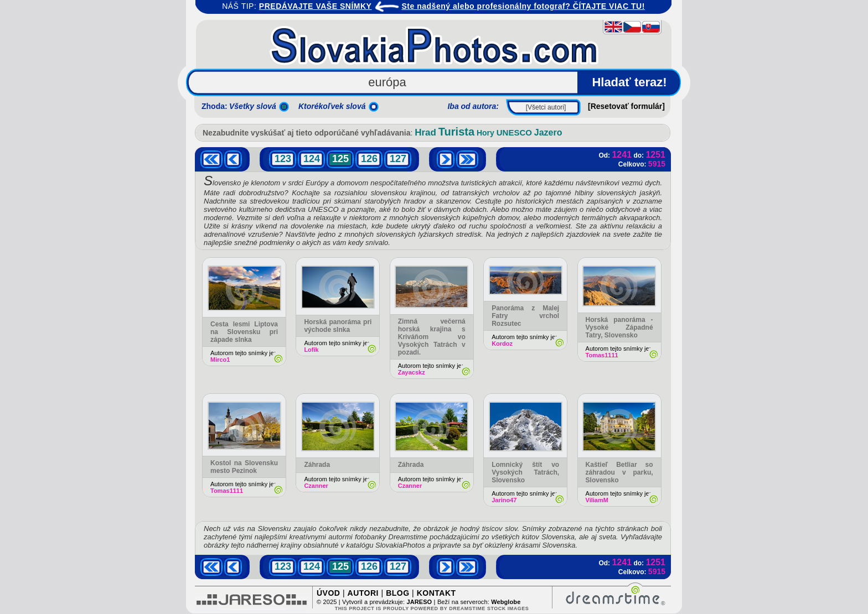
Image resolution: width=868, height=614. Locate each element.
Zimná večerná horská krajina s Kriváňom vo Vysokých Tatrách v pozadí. (432, 337)
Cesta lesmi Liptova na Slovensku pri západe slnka (244, 332)
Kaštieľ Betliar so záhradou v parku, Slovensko (619, 472)
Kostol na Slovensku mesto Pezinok (244, 467)
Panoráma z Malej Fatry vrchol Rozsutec (525, 316)
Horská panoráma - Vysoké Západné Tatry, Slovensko (619, 327)
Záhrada (317, 465)
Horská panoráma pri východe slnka (338, 326)
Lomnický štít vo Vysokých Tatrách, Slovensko (525, 472)
